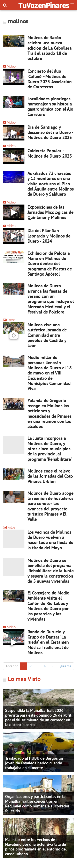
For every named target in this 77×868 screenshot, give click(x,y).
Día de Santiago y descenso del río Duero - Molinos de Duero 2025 (50, 132)
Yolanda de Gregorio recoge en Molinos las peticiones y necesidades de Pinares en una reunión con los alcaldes (49, 413)
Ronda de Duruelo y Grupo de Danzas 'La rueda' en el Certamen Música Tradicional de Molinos (48, 642)
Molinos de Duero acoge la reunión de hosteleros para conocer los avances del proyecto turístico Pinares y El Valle (51, 506)
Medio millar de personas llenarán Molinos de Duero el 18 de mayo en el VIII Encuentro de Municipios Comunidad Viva (50, 373)
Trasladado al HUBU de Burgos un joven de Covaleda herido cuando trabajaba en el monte (34, 763)
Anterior (12, 666)
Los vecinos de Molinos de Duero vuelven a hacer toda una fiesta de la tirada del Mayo (51, 540)
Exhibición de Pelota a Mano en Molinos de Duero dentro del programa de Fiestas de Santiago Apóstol (50, 264)
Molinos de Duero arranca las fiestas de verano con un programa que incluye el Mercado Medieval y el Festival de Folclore (51, 299)
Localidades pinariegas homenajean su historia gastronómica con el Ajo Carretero (50, 106)
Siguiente (64, 666)
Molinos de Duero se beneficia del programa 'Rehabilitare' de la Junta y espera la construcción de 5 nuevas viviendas (51, 571)
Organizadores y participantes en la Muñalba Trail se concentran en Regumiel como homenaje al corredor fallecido (37, 804)
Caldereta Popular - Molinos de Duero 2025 (50, 153)
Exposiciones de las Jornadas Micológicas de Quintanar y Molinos (51, 212)
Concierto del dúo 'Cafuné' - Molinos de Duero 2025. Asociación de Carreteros (50, 79)
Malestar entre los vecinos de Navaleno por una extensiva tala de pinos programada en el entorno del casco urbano (36, 847)
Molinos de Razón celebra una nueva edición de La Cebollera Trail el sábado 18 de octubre (50, 48)
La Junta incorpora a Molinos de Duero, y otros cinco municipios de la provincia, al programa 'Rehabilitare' (50, 449)
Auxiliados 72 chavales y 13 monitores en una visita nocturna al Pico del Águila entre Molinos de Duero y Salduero (51, 184)
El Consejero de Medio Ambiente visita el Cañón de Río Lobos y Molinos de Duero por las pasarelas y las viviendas (48, 606)
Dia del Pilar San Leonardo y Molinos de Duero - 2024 (49, 236)
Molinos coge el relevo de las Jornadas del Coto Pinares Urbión (50, 476)
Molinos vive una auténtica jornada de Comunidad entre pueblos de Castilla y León (47, 335)
